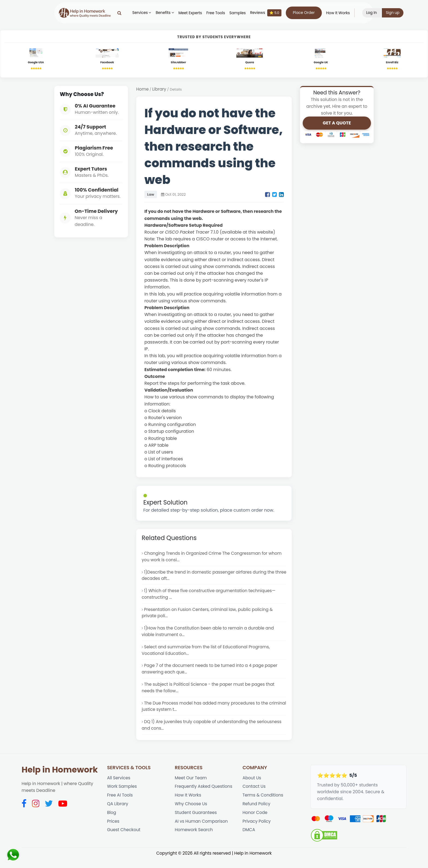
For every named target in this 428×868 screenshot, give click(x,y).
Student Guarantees (196, 823)
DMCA (249, 841)
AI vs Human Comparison (202, 832)
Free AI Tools (120, 805)
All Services (119, 787)
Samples (240, 13)
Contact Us (254, 796)
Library (160, 90)
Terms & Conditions (263, 805)
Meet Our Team (191, 787)
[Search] (122, 13)
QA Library (118, 814)
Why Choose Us (191, 814)
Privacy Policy (257, 832)
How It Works (341, 13)
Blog (112, 823)
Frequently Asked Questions (204, 796)
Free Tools (218, 13)
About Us (252, 787)
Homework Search (194, 841)
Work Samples (122, 796)
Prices (113, 832)
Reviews (268, 13)
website (265, 233)
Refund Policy (257, 814)
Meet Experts (193, 13)
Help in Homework (60, 778)
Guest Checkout (124, 841)
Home (143, 90)
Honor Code (255, 823)
